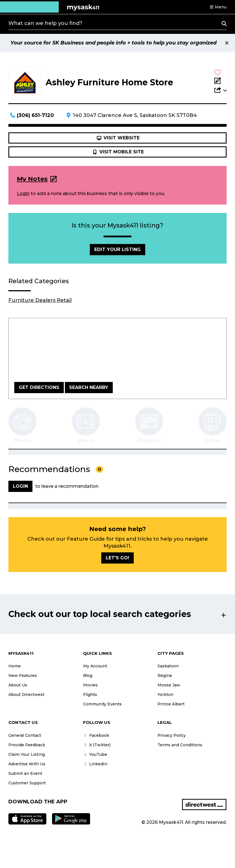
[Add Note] (220, 81)
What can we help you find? (45, 23)
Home (15, 666)
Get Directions (39, 387)
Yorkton (165, 695)
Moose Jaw (169, 685)
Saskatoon (168, 666)
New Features (23, 675)
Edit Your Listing (117, 249)
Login (23, 193)
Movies (90, 685)
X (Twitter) (97, 745)
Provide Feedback (27, 745)
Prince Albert (171, 704)
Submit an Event (25, 773)
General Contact (25, 735)
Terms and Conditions (180, 745)
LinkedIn (95, 764)
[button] (218, 7)
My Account (95, 666)
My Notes (32, 179)
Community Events (102, 704)
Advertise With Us (27, 764)
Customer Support (27, 783)
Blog (88, 675)
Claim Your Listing (27, 754)
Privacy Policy (172, 735)
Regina (165, 675)
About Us (18, 685)
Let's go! (117, 558)
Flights (90, 695)
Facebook (96, 735)
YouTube (95, 754)
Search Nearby (89, 387)
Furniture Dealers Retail (40, 300)
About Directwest (26, 695)
